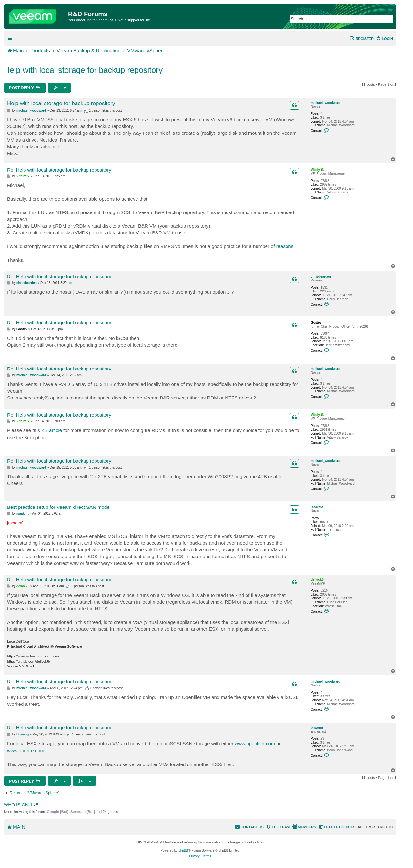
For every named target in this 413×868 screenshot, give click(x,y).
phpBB (183, 850)
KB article (52, 430)
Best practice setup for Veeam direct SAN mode (58, 507)
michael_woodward (326, 103)
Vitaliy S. (317, 170)
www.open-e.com (26, 750)
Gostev (316, 323)
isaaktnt (317, 507)
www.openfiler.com (255, 743)
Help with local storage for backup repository (83, 70)
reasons (285, 246)
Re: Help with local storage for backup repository (59, 170)
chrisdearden (321, 276)
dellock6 (317, 580)
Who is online (21, 805)
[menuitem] (384, 39)
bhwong (317, 728)
